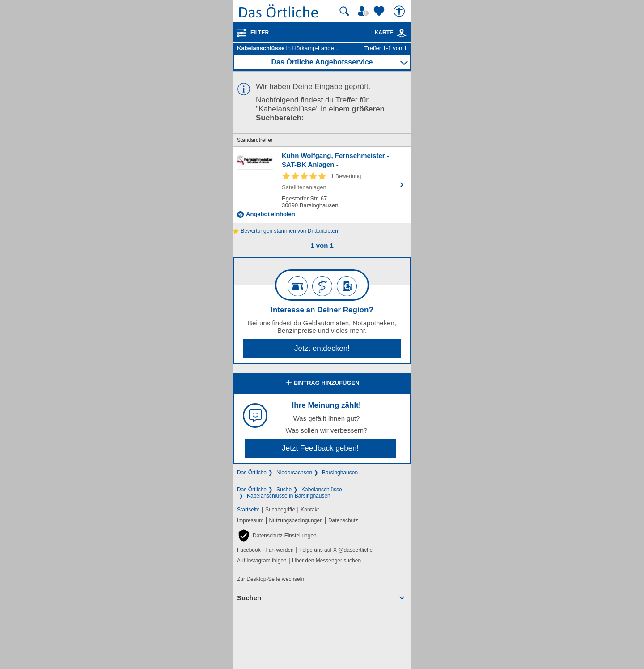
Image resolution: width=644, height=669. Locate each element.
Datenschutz (343, 520)
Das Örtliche (252, 473)
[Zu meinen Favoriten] (380, 11)
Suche (284, 490)
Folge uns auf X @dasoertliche (336, 550)
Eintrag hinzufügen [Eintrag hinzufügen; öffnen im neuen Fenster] (322, 384)
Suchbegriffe (280, 510)
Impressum (250, 520)
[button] (277, 536)
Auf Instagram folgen (262, 561)
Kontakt (310, 510)
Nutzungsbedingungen (296, 520)
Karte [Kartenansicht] (391, 33)
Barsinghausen (340, 473)
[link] (402, 33)
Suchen (249, 598)
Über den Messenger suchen (326, 561)
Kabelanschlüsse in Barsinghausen (289, 496)
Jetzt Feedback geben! (320, 448)
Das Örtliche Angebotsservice (322, 62)
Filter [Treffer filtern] (260, 33)
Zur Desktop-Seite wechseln (271, 579)
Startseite (248, 510)
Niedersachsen (294, 473)
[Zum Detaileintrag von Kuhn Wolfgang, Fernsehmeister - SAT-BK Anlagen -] (322, 185)
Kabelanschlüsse (322, 490)
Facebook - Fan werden (265, 550)
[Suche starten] (344, 11)
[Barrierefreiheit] (400, 11)
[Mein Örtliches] (364, 11)
